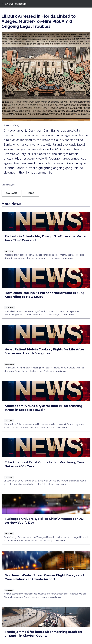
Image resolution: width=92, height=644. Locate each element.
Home (31, 193)
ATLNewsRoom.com (14, 4)
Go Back (11, 193)
